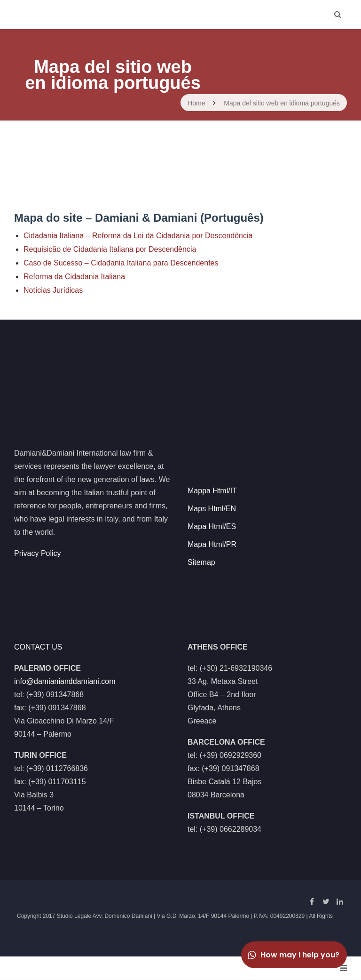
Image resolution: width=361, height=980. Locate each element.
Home (196, 103)
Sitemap (201, 562)
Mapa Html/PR (212, 544)
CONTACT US (38, 647)
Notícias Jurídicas (53, 290)
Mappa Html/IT (212, 491)
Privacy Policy (38, 553)
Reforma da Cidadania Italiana (74, 277)
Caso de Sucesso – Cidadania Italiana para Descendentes (121, 263)
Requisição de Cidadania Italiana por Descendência (110, 249)
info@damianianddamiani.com (65, 681)
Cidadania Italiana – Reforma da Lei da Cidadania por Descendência (138, 236)
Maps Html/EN (212, 509)
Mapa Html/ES (212, 526)
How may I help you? (293, 955)
